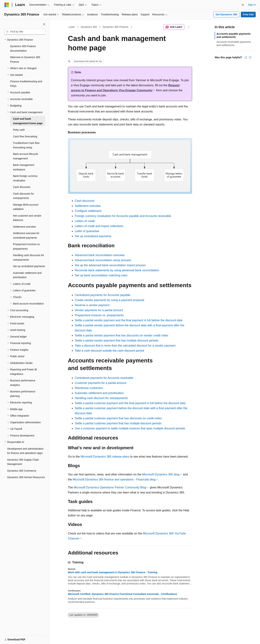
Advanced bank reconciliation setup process (103, 260)
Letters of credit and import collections (99, 226)
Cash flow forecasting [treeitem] (25, 136)
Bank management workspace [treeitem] (24, 167)
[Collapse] (44, 24)
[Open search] (243, 5)
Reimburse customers (89, 388)
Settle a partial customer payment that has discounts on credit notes (118, 418)
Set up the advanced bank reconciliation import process (110, 265)
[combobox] (25, 32)
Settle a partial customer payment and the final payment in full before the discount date (130, 403)
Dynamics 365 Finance (116, 27)
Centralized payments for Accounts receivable (104, 378)
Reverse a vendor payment (92, 305)
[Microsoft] (7, 5)
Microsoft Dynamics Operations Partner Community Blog (110, 487)
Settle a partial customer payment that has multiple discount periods (118, 423)
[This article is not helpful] (250, 57)
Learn (72, 27)
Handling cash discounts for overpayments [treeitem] (29, 257)
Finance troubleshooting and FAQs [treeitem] (26, 84)
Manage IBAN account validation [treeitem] (26, 207)
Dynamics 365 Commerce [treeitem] (22, 471)
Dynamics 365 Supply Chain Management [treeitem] (23, 462)
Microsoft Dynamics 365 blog (161, 474)
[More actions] (189, 27)
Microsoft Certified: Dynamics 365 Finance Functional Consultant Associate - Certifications (123, 594)
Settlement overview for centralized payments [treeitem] (26, 235)
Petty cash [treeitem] (19, 130)
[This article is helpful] (246, 57)
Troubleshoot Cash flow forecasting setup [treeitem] (26, 145)
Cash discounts (85, 201)
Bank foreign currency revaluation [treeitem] (25, 178)
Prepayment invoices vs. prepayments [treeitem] (27, 246)
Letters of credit (85, 221)
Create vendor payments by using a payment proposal (109, 300)
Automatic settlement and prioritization (99, 393)
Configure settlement (88, 211)
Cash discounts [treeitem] (22, 187)
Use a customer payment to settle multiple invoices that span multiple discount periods (130, 428)
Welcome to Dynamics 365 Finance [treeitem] (25, 59)
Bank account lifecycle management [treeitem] (26, 156)
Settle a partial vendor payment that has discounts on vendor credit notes (122, 335)
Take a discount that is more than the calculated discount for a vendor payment (125, 346)
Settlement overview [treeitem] (24, 227)
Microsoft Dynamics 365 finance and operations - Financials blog (114, 479)
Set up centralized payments (93, 236)
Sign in (252, 5)
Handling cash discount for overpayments (101, 398)
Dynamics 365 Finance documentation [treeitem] (23, 48)
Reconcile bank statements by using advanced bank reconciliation (117, 270)
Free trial (248, 14)
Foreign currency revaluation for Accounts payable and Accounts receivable (123, 216)
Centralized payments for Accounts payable (103, 295)
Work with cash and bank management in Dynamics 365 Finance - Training (113, 572)
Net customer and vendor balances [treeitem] (27, 218)
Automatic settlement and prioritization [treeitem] (27, 275)
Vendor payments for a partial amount (99, 310)
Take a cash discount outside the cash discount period (109, 351)
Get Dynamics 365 (227, 14)
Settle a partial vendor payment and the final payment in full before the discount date (129, 320)
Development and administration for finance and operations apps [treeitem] (25, 451)
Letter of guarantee (87, 231)
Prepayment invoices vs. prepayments (99, 315)
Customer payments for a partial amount (100, 383)
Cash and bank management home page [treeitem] (28, 121)
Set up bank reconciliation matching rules (101, 275)
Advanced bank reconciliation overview (100, 255)
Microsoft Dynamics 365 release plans (105, 457)
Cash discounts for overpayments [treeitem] (23, 196)
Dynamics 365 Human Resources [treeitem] (26, 477)
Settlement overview (88, 206)
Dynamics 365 (89, 27)
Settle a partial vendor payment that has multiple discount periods (117, 341)
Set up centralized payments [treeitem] (29, 266)
